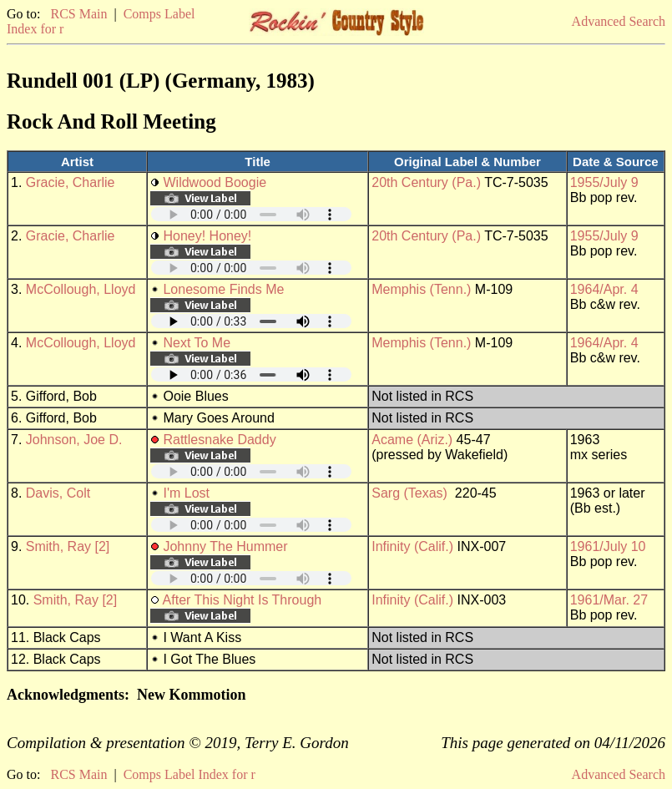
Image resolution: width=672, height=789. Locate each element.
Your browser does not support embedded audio (251, 214)
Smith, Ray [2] (68, 546)
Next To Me (197, 343)
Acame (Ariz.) (412, 440)
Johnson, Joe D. (74, 440)
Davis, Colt (58, 493)
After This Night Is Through (243, 600)
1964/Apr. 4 (604, 289)
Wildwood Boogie (215, 182)
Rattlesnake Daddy (219, 440)
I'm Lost (186, 493)
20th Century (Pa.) (426, 182)
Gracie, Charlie (71, 182)
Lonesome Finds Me (223, 289)
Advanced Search (619, 21)
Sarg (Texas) (409, 493)
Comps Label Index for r (189, 774)
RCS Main (78, 14)
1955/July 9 (604, 182)
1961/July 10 (608, 546)
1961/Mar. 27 (609, 600)
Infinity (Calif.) (412, 546)
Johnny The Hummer (225, 546)
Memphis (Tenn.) (421, 289)
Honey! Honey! (207, 236)
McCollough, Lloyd (81, 289)
